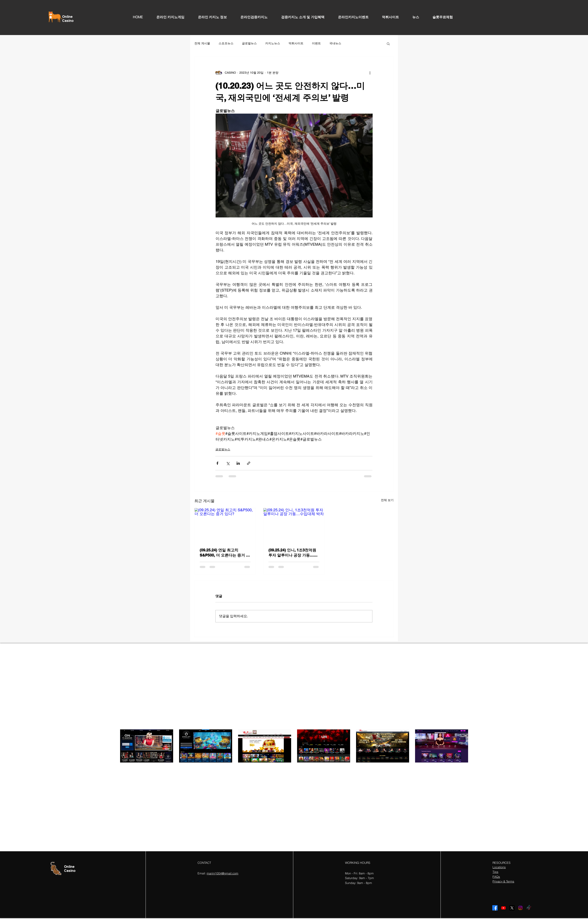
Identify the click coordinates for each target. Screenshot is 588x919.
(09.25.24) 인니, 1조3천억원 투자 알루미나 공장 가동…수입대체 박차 (293, 553)
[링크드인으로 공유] (238, 463)
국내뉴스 (335, 43)
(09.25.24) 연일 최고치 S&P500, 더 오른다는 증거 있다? (225, 553)
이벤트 (316, 43)
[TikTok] (529, 908)
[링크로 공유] (249, 463)
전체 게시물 (202, 43)
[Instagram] (520, 908)
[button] (388, 44)
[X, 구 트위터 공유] (228, 463)
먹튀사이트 (296, 43)
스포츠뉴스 (226, 43)
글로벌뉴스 (249, 43)
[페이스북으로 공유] (217, 463)
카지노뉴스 (273, 43)
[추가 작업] (370, 73)
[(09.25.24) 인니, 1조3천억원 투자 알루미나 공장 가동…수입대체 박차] (294, 525)
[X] (512, 908)
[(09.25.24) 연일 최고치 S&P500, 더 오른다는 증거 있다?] (225, 525)
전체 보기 (387, 500)
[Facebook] (495, 908)
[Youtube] (503, 908)
